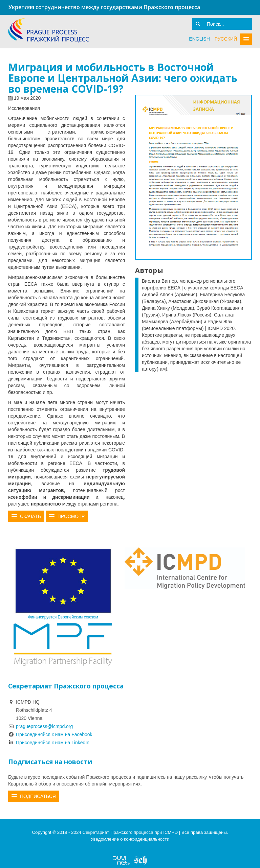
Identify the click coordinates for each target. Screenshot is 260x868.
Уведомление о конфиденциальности (130, 839)
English (199, 39)
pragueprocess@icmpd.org (44, 726)
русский (226, 39)
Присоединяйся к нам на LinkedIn (49, 743)
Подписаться (38, 796)
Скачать (30, 516)
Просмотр (71, 516)
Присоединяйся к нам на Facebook (50, 734)
